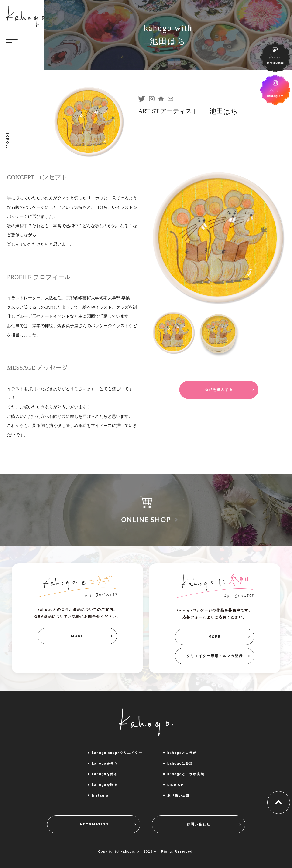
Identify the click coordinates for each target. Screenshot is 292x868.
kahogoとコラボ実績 (186, 774)
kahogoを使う (105, 763)
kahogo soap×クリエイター (117, 753)
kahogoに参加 (180, 763)
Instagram (102, 795)
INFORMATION (94, 824)
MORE (77, 636)
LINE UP (175, 785)
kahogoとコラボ (182, 753)
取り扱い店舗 (179, 795)
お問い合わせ (199, 824)
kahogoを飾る (105, 774)
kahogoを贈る (105, 785)
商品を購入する (219, 390)
